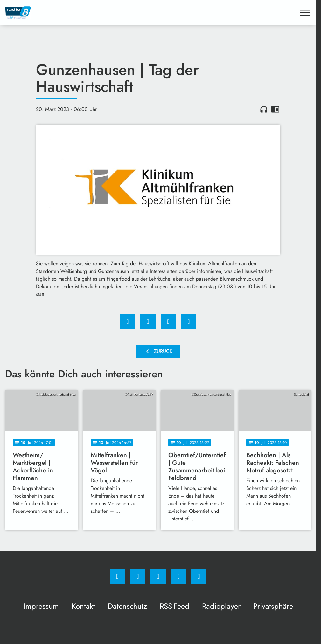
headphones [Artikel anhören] (264, 109)
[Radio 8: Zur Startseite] (82, 13)
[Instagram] (138, 576)
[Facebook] (117, 576)
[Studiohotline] (178, 576)
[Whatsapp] (158, 576)
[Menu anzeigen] (305, 13)
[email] (199, 576)
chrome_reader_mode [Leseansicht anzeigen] (275, 109)
